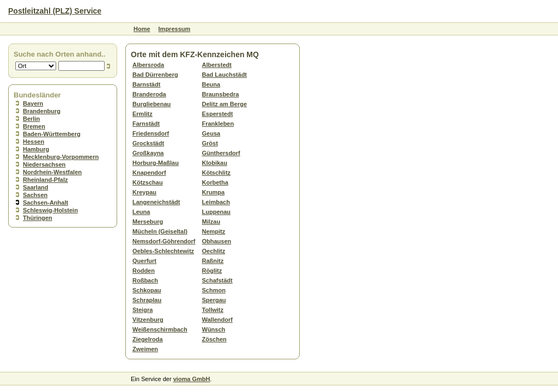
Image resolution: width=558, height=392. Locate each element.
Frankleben (218, 124)
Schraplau (147, 300)
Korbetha (215, 182)
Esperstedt (218, 114)
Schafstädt (217, 280)
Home (142, 29)
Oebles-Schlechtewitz (163, 251)
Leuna (141, 212)
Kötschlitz (217, 173)
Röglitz (212, 271)
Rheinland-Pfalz (46, 180)
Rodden (144, 271)
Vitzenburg (148, 320)
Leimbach (216, 202)
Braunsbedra (221, 94)
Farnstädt (146, 124)
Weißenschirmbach (160, 329)
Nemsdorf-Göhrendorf (164, 241)
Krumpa (214, 192)
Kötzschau (148, 182)
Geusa (211, 133)
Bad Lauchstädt (225, 75)
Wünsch (214, 329)
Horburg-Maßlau (156, 163)
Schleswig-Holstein (50, 210)
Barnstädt (146, 84)
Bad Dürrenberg (155, 75)
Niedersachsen (44, 164)
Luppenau (217, 212)
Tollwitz (213, 310)
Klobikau (215, 163)
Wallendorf (217, 320)
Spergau (214, 300)
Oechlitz (214, 251)
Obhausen (217, 241)
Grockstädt (148, 143)
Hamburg (36, 149)
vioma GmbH (192, 379)
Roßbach (145, 280)
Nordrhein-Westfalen (52, 172)
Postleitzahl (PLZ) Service (55, 11)
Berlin (31, 119)
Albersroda (148, 65)
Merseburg (148, 222)
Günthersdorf (221, 153)
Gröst (210, 143)
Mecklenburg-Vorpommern (61, 157)
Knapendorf (149, 173)
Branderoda (149, 94)
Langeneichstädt (156, 202)
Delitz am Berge (225, 104)
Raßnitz (213, 261)
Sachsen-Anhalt (46, 203)
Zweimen (145, 349)
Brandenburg (42, 111)
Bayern (33, 103)
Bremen (34, 126)
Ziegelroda (148, 339)
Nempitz (214, 231)
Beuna (211, 84)
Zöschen (214, 339)
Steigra (142, 310)
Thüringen (38, 218)
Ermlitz (142, 114)
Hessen (34, 142)
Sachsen (35, 195)
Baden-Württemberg (52, 134)
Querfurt (144, 261)
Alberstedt (217, 65)
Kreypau (144, 192)
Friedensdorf (151, 133)
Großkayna (148, 153)
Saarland (35, 187)
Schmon (214, 290)
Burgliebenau (151, 104)
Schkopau (147, 290)
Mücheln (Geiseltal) (160, 231)
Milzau (211, 222)
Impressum (175, 29)
